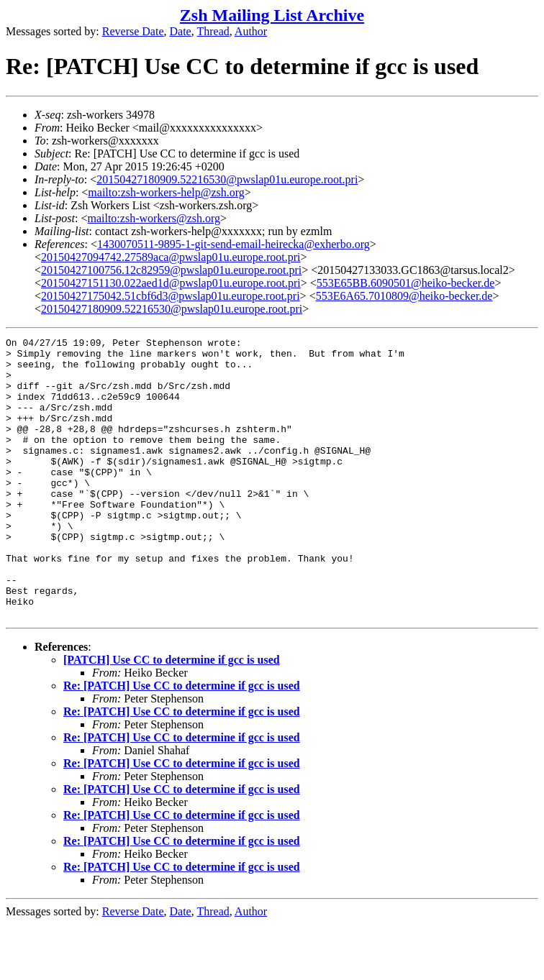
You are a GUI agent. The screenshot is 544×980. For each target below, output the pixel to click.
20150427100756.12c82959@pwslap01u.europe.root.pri (171, 270)
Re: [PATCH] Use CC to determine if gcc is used (182, 742)
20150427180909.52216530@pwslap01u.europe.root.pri (227, 179)
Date (181, 31)
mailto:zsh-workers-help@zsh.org (166, 192)
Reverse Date (133, 31)
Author (251, 31)
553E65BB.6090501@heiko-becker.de (406, 283)
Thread (213, 31)
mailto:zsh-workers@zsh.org (154, 218)
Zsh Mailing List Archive (272, 15)
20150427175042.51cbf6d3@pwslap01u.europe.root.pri (171, 296)
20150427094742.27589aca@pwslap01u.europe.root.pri (171, 257)
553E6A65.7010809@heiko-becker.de (404, 296)
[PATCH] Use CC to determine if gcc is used (172, 716)
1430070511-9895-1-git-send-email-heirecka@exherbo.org (234, 244)
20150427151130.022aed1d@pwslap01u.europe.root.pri (171, 283)
